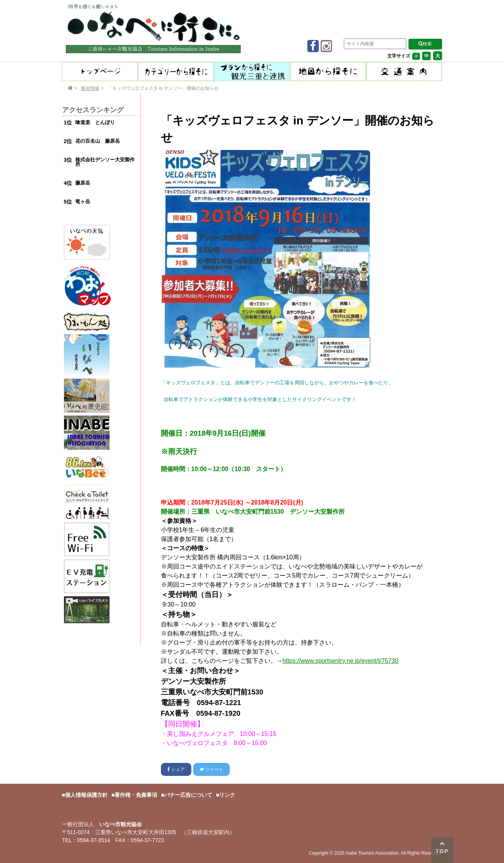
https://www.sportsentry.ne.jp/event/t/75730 (341, 661)
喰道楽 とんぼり (95, 122)
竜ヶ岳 (83, 201)
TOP (442, 847)
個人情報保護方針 (86, 795)
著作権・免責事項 (136, 795)
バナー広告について (188, 795)
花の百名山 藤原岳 (98, 141)
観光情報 (90, 88)
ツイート (211, 769)
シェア (176, 769)
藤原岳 (83, 183)
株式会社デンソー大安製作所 (105, 162)
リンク (227, 795)
